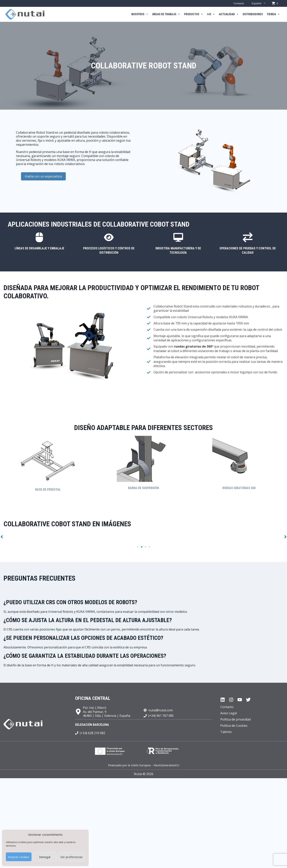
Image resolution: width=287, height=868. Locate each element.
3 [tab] (146, 634)
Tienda (273, 14)
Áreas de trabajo (166, 14)
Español (261, 3)
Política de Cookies (234, 812)
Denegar (45, 857)
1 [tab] (138, 634)
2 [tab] (142, 634)
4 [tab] (149, 634)
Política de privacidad (235, 806)
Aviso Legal (229, 800)
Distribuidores (253, 14)
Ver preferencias (72, 857)
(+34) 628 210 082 (93, 820)
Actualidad (229, 14)
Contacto (239, 3)
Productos (194, 14)
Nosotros (140, 14)
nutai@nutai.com (161, 797)
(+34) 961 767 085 (161, 803)
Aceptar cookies (19, 857)
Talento (226, 819)
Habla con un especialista (43, 176)
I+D (211, 14)
